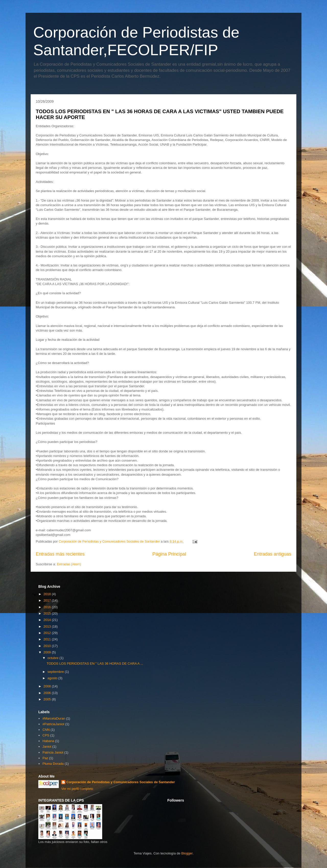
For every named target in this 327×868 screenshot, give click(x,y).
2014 (48, 620)
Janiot (47, 747)
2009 (48, 652)
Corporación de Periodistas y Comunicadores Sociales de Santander (121, 782)
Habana (48, 741)
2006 (48, 693)
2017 (48, 600)
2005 (48, 699)
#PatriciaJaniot (53, 724)
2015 (48, 613)
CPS (46, 735)
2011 (48, 639)
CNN (46, 730)
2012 (48, 633)
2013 (48, 626)
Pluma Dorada (53, 764)
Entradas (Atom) (69, 564)
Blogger (187, 853)
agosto (53, 678)
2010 (48, 646)
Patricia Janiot (53, 752)
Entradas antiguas (272, 554)
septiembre (56, 672)
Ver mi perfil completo (77, 789)
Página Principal (169, 554)
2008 (48, 686)
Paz (45, 758)
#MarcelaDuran (54, 718)
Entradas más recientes (60, 554)
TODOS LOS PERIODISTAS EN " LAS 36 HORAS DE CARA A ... (95, 664)
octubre (54, 658)
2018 (48, 594)
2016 (48, 607)
